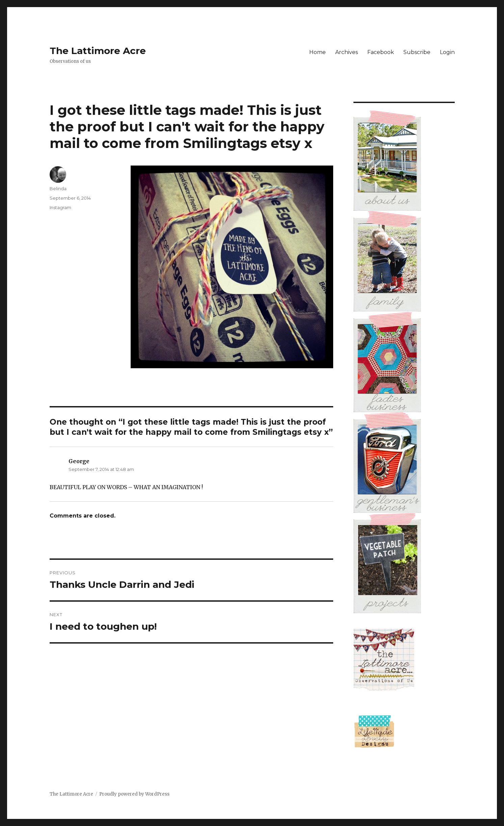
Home (317, 52)
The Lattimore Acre (98, 51)
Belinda (58, 189)
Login (447, 52)
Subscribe (417, 52)
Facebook (381, 52)
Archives (347, 52)
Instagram (60, 207)
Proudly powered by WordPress (134, 794)
